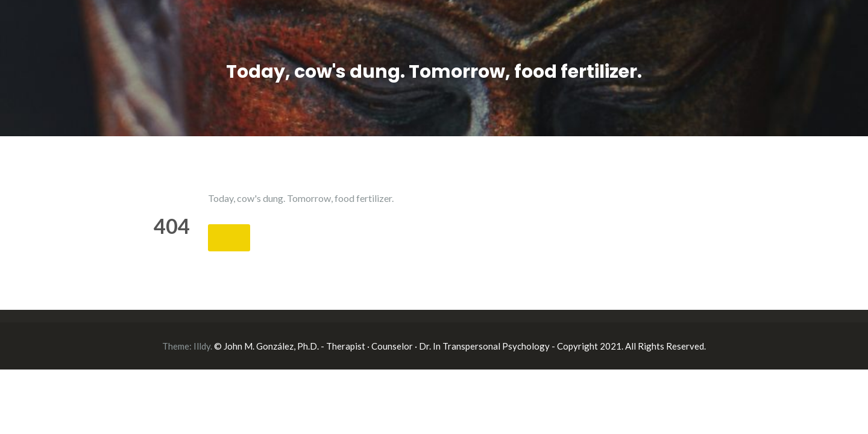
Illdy (202, 346)
